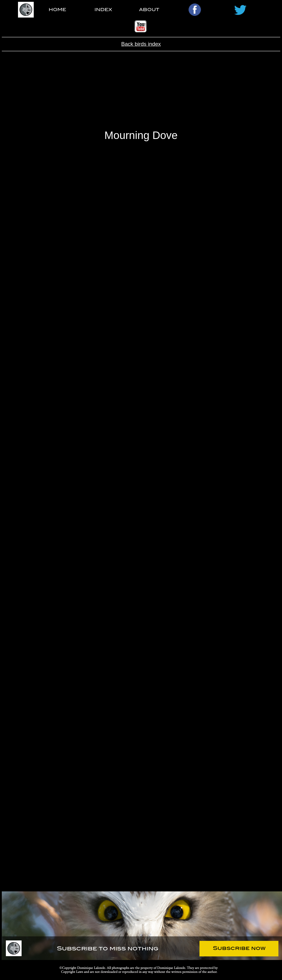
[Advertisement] (141, 94)
